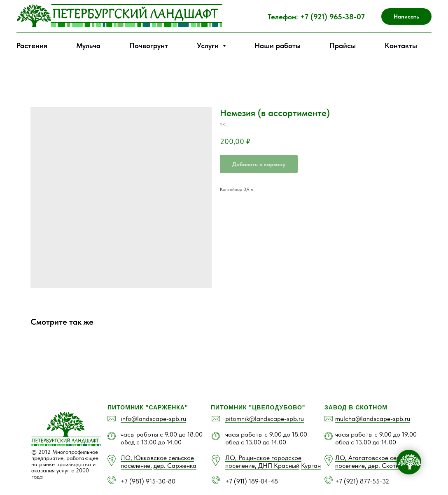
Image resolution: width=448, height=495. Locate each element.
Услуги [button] (209, 45)
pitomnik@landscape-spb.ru (265, 419)
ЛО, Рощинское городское (263, 458)
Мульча (88, 45)
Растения (32, 45)
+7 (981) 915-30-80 (148, 481)
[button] (406, 16)
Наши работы (278, 45)
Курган (311, 466)
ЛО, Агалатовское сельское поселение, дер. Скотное (375, 462)
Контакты (401, 45)
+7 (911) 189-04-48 (252, 481)
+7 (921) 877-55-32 (362, 481)
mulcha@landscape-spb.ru (373, 419)
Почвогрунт (149, 45)
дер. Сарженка (175, 466)
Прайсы (343, 45)
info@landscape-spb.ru (153, 419)
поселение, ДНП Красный (262, 466)
